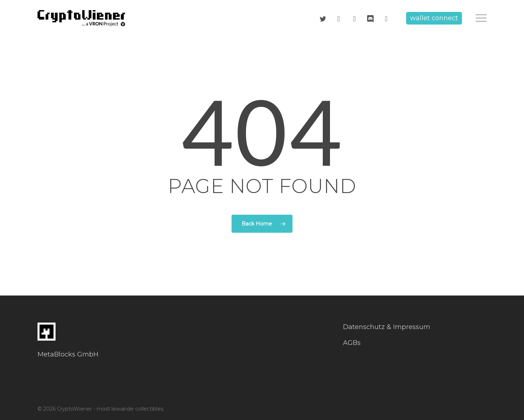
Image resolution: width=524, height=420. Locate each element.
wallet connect (434, 18)
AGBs (352, 343)
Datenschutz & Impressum (387, 327)
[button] (481, 18)
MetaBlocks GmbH (68, 354)
